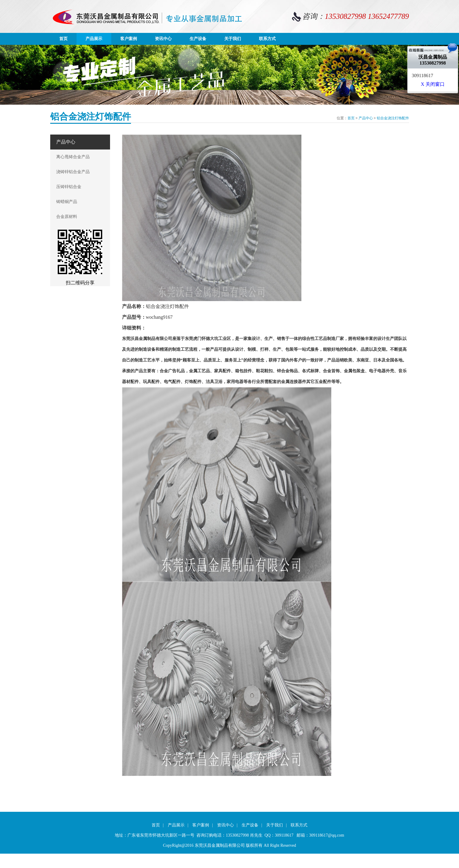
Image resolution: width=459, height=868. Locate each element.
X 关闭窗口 (433, 84)
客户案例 (129, 39)
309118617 (422, 75)
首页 (63, 39)
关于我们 (233, 39)
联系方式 (267, 39)
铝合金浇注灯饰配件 (393, 118)
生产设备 (198, 39)
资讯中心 (163, 39)
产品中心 (366, 118)
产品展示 (94, 39)
